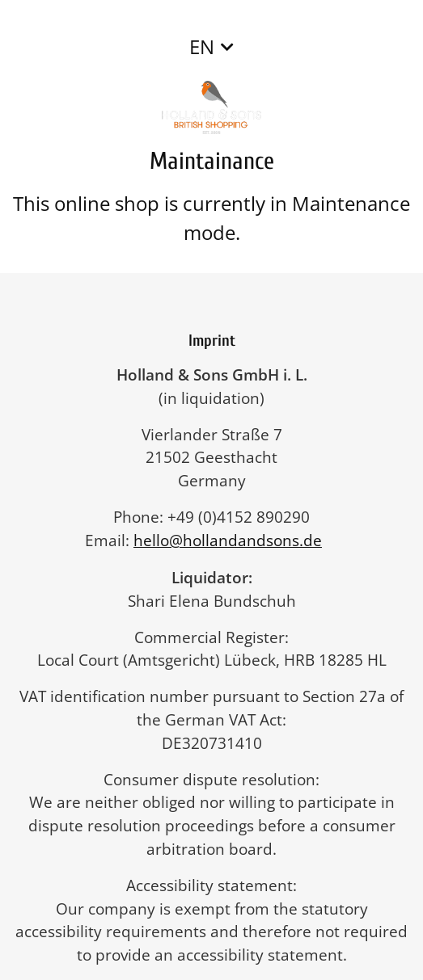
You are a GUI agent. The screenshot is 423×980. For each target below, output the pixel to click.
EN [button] (202, 46)
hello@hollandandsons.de (236, 540)
